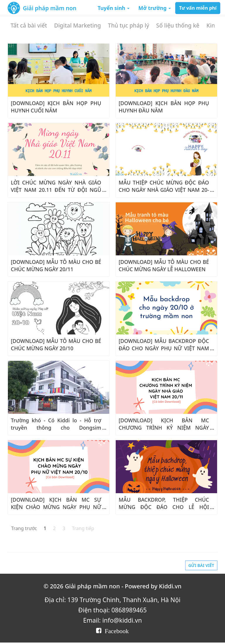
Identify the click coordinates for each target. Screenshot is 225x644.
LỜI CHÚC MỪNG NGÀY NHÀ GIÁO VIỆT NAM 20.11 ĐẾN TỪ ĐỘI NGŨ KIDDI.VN (56, 190)
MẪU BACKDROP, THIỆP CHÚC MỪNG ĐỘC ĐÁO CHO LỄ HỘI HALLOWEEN (164, 507)
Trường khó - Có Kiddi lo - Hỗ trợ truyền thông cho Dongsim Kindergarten (56, 428)
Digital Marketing (78, 25)
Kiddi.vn (170, 586)
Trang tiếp (83, 528)
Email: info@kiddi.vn (112, 620)
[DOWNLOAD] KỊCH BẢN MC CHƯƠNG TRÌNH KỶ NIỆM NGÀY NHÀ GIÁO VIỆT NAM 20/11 (164, 428)
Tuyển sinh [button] (114, 8)
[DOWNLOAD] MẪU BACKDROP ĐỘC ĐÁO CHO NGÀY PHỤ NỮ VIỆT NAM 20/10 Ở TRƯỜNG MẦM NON (164, 348)
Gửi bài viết (201, 565)
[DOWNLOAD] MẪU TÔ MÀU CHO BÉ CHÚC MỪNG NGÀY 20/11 (56, 265)
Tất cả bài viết (29, 25)
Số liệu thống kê (178, 25)
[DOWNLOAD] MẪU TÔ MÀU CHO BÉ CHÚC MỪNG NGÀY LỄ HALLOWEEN (164, 265)
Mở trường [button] (155, 8)
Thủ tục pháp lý (128, 25)
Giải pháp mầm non (50, 8)
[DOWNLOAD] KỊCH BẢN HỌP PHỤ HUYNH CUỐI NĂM (56, 107)
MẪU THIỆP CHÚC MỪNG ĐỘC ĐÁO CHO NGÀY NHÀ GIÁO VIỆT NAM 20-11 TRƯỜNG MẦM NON (164, 190)
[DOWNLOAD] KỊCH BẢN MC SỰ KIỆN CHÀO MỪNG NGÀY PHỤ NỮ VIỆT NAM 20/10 (56, 507)
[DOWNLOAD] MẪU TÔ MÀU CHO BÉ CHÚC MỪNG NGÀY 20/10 (56, 345)
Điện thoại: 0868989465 (112, 610)
